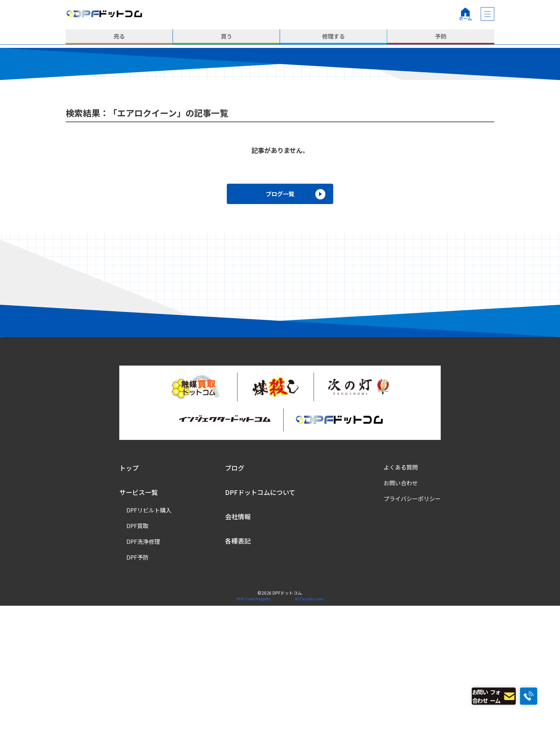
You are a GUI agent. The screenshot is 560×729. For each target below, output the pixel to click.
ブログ (235, 591)
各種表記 (238, 664)
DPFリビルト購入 (149, 633)
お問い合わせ (401, 606)
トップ (129, 591)
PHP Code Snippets (254, 721)
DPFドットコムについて (260, 615)
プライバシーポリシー (412, 621)
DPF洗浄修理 (143, 664)
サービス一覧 (139, 615)
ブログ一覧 (280, 316)
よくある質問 (401, 590)
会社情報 (238, 639)
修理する (334, 37)
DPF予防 (137, 680)
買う (226, 37)
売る (119, 37)
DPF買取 (137, 649)
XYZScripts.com (309, 721)
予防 (441, 37)
